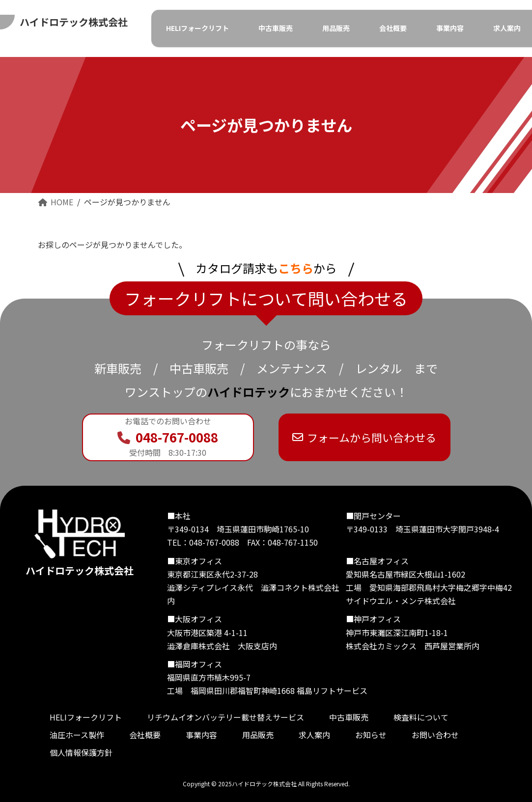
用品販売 (258, 735)
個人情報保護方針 (81, 753)
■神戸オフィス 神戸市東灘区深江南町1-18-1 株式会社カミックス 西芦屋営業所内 (413, 633)
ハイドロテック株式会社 (80, 543)
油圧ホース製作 (77, 735)
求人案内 (314, 735)
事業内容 (201, 735)
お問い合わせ (435, 735)
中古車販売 (349, 718)
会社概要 (145, 735)
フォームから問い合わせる (364, 437)
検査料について (421, 718)
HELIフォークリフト (86, 718)
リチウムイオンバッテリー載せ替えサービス (225, 718)
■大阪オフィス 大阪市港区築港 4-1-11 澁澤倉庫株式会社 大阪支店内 (222, 633)
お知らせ (371, 735)
